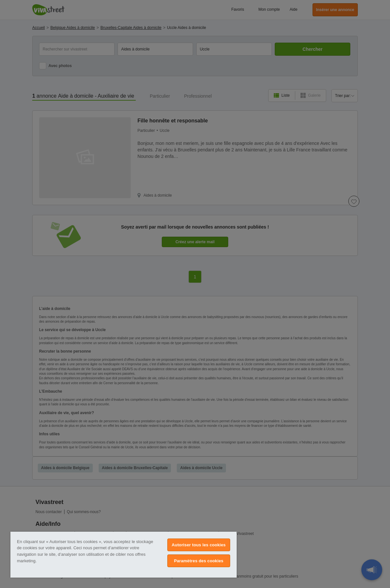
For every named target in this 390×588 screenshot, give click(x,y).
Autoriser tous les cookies (199, 545)
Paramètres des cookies (199, 561)
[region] (124, 555)
